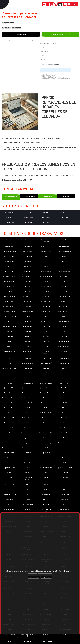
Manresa (9, 331)
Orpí (46, 316)
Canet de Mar (46, 306)
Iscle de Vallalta (28, 326)
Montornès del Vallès (46, 433)
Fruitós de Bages (28, 383)
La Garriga (9, 478)
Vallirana (28, 291)
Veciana (64, 286)
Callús (9, 346)
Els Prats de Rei (9, 423)
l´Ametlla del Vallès (9, 484)
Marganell (28, 358)
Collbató (64, 504)
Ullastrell (9, 321)
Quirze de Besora (28, 388)
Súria (64, 378)
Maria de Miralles (28, 448)
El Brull (28, 473)
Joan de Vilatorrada (64, 321)
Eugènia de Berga (28, 351)
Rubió (64, 326)
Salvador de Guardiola (9, 311)
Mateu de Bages (9, 281)
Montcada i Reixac (28, 504)
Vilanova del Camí (46, 363)
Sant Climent (64, 428)
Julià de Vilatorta (46, 321)
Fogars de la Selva (9, 468)
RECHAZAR (34, 577)
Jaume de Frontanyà (9, 326)
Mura (64, 635)
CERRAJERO (9, 212)
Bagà (9, 341)
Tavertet (9, 463)
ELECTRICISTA (28, 212)
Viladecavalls (28, 368)
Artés (9, 443)
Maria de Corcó (64, 358)
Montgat (46, 499)
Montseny (28, 281)
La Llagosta (28, 316)
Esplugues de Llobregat (64, 468)
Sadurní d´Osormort (46, 408)
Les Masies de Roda (9, 635)
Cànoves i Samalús (9, 306)
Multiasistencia (5, 41)
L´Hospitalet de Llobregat (28, 478)
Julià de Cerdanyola (9, 286)
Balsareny (46, 336)
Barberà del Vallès (28, 336)
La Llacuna (46, 473)
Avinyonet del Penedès (9, 373)
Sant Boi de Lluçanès (64, 252)
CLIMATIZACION (28, 217)
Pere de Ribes (64, 276)
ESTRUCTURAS (28, 222)
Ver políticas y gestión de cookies (40, 573)
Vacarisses (46, 378)
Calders (64, 373)
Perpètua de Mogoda (64, 271)
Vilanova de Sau (46, 358)
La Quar (46, 428)
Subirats (9, 383)
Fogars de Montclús (64, 463)
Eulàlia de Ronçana (64, 346)
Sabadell (9, 403)
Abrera (64, 458)
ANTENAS (9, 217)
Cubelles (28, 458)
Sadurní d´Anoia (46, 403)
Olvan (28, 489)
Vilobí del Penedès (9, 453)
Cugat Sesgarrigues (9, 252)
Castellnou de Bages (46, 443)
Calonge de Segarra (64, 341)
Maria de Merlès (46, 448)
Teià (64, 423)
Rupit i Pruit (46, 326)
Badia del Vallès (9, 247)
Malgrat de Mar (9, 271)
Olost (46, 489)
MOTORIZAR (46, 217)
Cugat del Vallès (28, 403)
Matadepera (46, 418)
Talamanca (9, 438)
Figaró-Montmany (46, 468)
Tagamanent (28, 438)
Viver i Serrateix (64, 448)
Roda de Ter (28, 641)
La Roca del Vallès (28, 428)
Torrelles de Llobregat (9, 494)
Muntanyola (9, 378)
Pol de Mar (64, 388)
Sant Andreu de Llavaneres (46, 241)
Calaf (28, 413)
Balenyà (64, 336)
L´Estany (46, 478)
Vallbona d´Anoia (28, 378)
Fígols (28, 468)
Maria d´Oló (28, 321)
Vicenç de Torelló (28, 408)
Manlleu (46, 266)
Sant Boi (9, 363)
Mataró (64, 257)
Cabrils (28, 341)
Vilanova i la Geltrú (46, 247)
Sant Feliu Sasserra (28, 276)
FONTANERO (46, 212)
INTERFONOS (64, 217)
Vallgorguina (46, 291)
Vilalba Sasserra (46, 286)
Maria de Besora (9, 262)
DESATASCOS (9, 222)
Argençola (28, 443)
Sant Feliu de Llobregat (9, 398)
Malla (64, 266)
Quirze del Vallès (9, 388)
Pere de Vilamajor (28, 311)
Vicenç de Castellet (64, 306)
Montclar (9, 504)
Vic (9, 413)
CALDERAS (46, 222)
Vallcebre (64, 291)
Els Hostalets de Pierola (46, 510)
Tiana (28, 423)
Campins (46, 341)
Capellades (9, 336)
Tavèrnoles (28, 463)
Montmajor (28, 499)
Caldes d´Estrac (46, 373)
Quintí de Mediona (46, 388)
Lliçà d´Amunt (46, 453)
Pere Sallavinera (9, 393)
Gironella (9, 473)
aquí (72, 81)
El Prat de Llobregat (64, 509)
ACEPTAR (46, 577)
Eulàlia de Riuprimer (9, 351)
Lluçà (64, 484)
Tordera (46, 458)
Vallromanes (9, 291)
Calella (46, 346)
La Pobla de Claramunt (64, 311)
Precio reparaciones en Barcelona (16, 41)
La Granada (64, 473)
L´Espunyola (64, 478)
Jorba (9, 266)
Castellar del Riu (9, 418)
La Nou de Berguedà (9, 316)
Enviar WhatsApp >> (61, 34)
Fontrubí (64, 262)
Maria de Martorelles (64, 443)
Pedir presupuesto (29, 196)
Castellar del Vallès (64, 413)
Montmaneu (9, 499)
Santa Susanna (46, 271)
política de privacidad (56, 65)
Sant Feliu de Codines (28, 398)
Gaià (46, 262)
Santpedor (28, 271)
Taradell (46, 463)
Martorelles (64, 351)
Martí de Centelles (64, 296)
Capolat (64, 331)
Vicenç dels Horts (9, 408)
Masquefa (64, 418)
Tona (64, 281)
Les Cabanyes (46, 635)
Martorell (9, 358)
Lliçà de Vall (28, 453)
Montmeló (64, 433)
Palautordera (64, 398)
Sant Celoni (9, 433)
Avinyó (28, 373)
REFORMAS (64, 212)
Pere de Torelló (46, 311)
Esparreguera (64, 494)
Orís (9, 489)
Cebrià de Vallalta (46, 252)
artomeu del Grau (28, 363)
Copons (28, 494)
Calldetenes (28, 346)
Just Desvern (64, 393)
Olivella (64, 489)
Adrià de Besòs (28, 257)
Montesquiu (64, 499)
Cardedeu (46, 331)
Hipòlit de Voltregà (28, 393)
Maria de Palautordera (9, 448)
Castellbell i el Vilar (46, 413)
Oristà (64, 316)
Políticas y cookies (46, 641)
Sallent (46, 257)
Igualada (46, 504)
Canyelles (64, 301)
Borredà (46, 438)
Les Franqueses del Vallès (28, 636)
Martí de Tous (46, 296)
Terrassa (46, 423)
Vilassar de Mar (46, 281)
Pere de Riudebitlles (46, 276)
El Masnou (28, 509)
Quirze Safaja (64, 383)
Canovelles (28, 306)
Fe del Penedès (9, 428)
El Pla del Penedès (9, 509)
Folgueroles (28, 266)
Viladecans (46, 368)
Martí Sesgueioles (9, 296)
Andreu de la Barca (64, 240)
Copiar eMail (21, 34)
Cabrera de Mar (64, 363)
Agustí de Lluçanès (9, 257)
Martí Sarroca (28, 296)
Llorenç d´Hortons (46, 301)
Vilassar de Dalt (28, 247)
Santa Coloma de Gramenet (46, 352)
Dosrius (9, 458)
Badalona (64, 368)
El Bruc (64, 453)
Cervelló (28, 484)
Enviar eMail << (48, 196)
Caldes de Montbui (46, 393)
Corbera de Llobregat (9, 276)
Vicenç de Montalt (28, 252)
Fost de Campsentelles (46, 383)
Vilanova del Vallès (64, 247)
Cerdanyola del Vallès (28, 433)
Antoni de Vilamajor (28, 240)
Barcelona (9, 240)
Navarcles (28, 331)
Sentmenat (28, 262)
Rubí (9, 641)
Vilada (64, 408)
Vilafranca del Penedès (9, 368)
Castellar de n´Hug (28, 418)
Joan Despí (28, 286)
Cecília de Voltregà (64, 403)
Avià (64, 438)
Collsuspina (46, 494)
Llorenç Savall (28, 301)
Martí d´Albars (9, 301)
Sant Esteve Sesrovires (46, 398)
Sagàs (46, 484)
